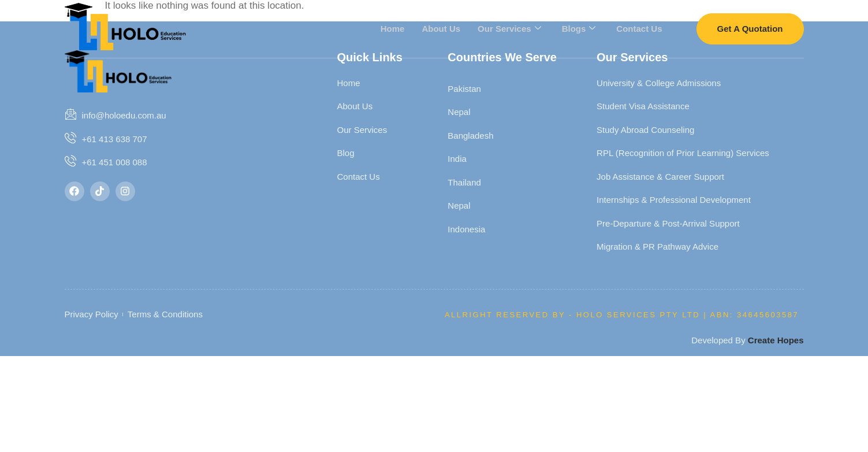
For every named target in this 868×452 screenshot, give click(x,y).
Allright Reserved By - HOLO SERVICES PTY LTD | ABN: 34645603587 (622, 315)
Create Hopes (776, 340)
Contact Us (639, 28)
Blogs (579, 28)
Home (393, 28)
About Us (441, 28)
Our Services (509, 28)
